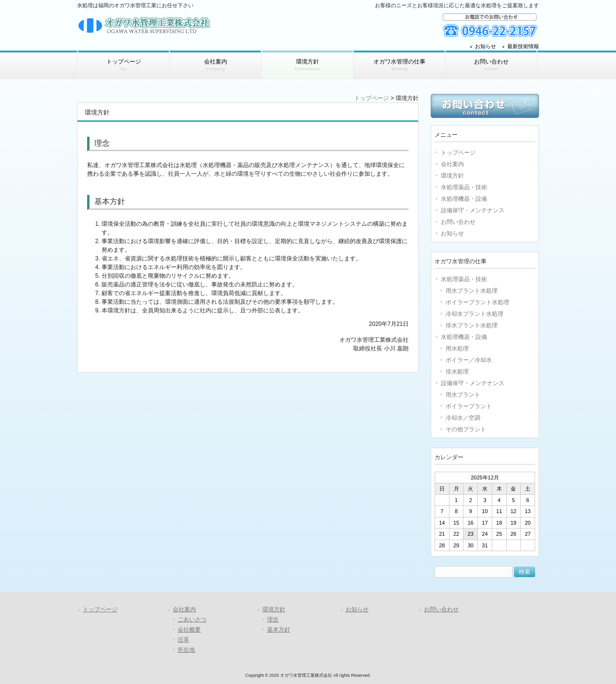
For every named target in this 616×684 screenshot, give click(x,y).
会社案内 (452, 164)
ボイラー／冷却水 (469, 360)
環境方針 (452, 176)
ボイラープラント (469, 406)
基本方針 (279, 630)
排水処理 (457, 372)
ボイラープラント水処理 (477, 302)
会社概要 (189, 630)
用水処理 (457, 348)
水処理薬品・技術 (464, 187)
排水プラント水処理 (472, 325)
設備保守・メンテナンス (473, 210)
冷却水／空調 (463, 418)
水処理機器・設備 (464, 199)
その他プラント (466, 429)
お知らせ (486, 46)
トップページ (372, 98)
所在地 (186, 650)
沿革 (183, 640)
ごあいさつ (192, 619)
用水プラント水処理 (472, 291)
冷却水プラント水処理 (475, 314)
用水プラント (463, 395)
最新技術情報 (523, 46)
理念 (273, 619)
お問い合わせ (458, 222)
